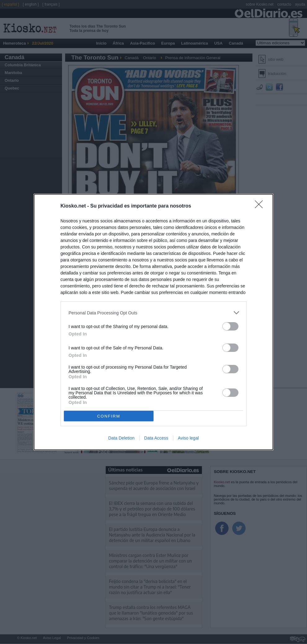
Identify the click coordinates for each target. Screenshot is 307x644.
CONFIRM (109, 416)
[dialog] (153, 322)
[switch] (230, 326)
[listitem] (153, 313)
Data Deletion (121, 438)
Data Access (156, 438)
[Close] (261, 206)
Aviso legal (188, 438)
